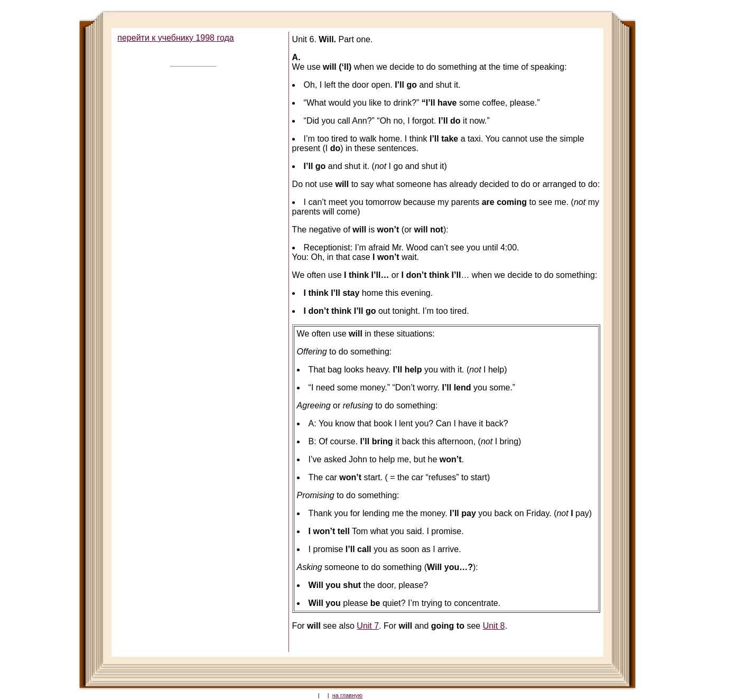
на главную (347, 695)
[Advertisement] (192, 230)
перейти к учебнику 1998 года (175, 38)
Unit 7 (368, 626)
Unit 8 (494, 626)
